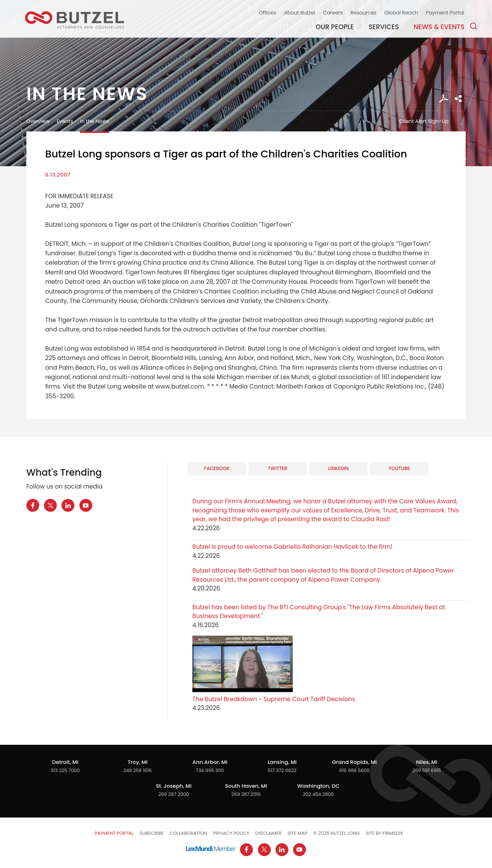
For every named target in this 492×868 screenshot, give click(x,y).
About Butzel (299, 13)
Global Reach (401, 13)
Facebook (217, 468)
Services (384, 27)
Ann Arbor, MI (210, 762)
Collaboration (188, 833)
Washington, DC (318, 786)
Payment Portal (445, 13)
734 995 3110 (210, 770)
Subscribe (151, 833)
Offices (267, 13)
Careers (333, 13)
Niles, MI (427, 762)
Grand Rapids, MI (354, 762)
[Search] (473, 26)
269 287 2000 (174, 794)
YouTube (399, 468)
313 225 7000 (65, 770)
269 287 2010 (246, 794)
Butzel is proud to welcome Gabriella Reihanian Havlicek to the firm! (293, 547)
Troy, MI (138, 762)
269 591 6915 (427, 770)
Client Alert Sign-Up (424, 121)
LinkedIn (338, 468)
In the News (94, 121)
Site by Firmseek (385, 833)
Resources (363, 13)
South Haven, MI (246, 786)
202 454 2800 (318, 794)
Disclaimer (269, 833)
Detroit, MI (65, 762)
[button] (458, 99)
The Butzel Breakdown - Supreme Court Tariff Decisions (274, 699)
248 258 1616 (138, 770)
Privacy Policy (231, 833)
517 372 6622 (282, 770)
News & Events (439, 27)
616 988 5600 (354, 770)
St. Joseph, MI (174, 786)
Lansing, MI (282, 762)
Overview (38, 121)
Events (65, 121)
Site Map (297, 833)
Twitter (277, 468)
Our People (335, 27)
